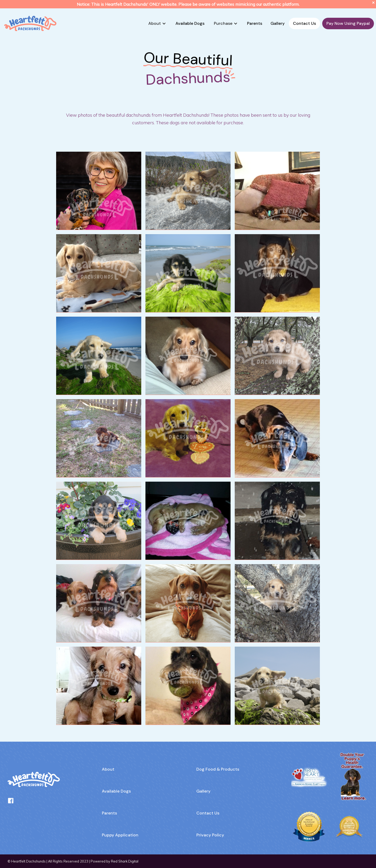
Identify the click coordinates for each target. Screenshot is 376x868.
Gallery (278, 23)
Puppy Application (120, 835)
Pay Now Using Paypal (348, 23)
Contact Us (304, 23)
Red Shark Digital (125, 861)
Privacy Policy (210, 835)
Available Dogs (190, 23)
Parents (255, 23)
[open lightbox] (99, 191)
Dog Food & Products (218, 769)
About (108, 769)
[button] (157, 23)
